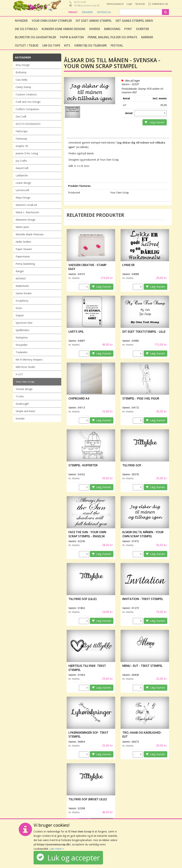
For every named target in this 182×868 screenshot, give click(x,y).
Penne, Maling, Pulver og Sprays (112, 37)
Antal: (129, 113)
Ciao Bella (21, 80)
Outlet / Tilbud (27, 45)
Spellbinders (23, 330)
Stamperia (22, 337)
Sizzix (19, 308)
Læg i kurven (155, 122)
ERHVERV (88, 12)
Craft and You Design (28, 102)
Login (129, 4)
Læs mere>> (57, 849)
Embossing (112, 29)
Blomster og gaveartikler (35, 37)
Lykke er (129, 265)
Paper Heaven (24, 249)
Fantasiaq (21, 139)
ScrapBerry (22, 301)
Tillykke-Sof (132, 465)
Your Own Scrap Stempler (52, 21)
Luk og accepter (68, 858)
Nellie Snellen (23, 242)
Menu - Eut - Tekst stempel (142, 666)
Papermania (23, 256)
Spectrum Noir (24, 323)
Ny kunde (140, 4)
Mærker (147, 37)
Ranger (20, 271)
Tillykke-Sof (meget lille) (88, 799)
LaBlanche (22, 175)
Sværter (142, 29)
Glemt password (115, 4)
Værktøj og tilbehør (90, 45)
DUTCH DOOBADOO (28, 124)
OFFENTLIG (104, 12)
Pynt (128, 29)
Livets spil (76, 332)
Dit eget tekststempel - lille (144, 332)
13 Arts (20, 396)
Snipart (20, 315)
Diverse (95, 29)
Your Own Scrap (25, 382)
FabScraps (22, 131)
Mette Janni (22, 227)
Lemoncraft (22, 190)
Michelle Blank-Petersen (30, 234)
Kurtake (20, 418)
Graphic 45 (22, 146)
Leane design (23, 183)
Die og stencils (26, 29)
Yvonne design (24, 389)
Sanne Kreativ (24, 293)
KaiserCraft (22, 168)
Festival (117, 45)
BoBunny (21, 72)
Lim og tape (51, 45)
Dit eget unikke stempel (94, 21)
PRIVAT (73, 12)
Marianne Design (26, 220)
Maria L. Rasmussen (27, 212)
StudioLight (22, 404)
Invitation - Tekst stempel (143, 599)
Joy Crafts (21, 161)
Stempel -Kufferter (83, 465)
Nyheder (21, 21)
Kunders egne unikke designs (64, 29)
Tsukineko (22, 352)
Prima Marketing (25, 264)
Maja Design (23, 198)
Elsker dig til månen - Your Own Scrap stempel (143, 534)
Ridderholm (22, 286)
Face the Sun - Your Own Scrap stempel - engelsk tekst (87, 536)
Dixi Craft (21, 116)
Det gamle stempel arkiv (134, 21)
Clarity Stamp (23, 87)
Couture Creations (26, 94)
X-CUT (19, 374)
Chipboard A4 (79, 398)
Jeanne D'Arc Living (27, 153)
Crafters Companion (27, 109)
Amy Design (23, 65)
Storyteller (22, 345)
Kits (67, 45)
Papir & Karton (72, 37)
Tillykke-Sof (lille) (83, 599)
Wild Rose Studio (25, 367)
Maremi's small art (26, 205)
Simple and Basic (26, 411)
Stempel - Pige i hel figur (141, 398)
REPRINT (21, 279)
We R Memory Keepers (29, 360)
